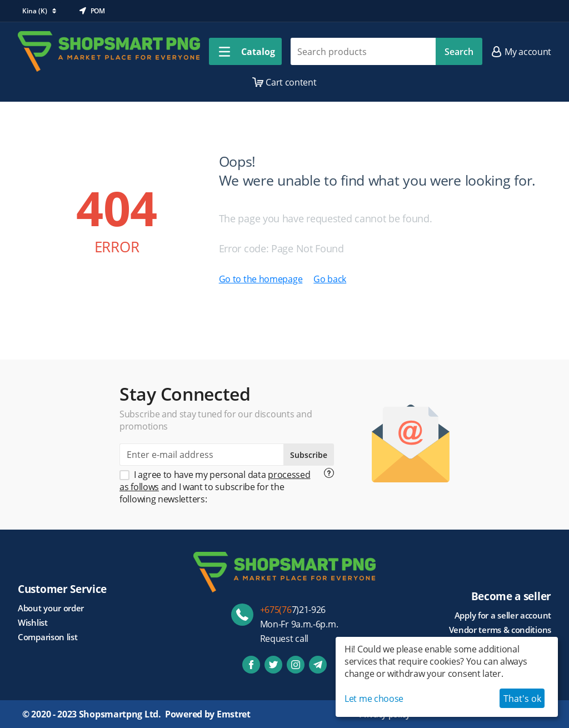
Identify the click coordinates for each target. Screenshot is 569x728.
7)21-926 (293, 610)
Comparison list (48, 637)
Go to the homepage (261, 279)
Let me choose (374, 699)
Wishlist (33, 622)
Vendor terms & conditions (500, 630)
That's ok (522, 699)
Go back (330, 279)
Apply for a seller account (503, 615)
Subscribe (309, 455)
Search (459, 52)
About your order (51, 608)
